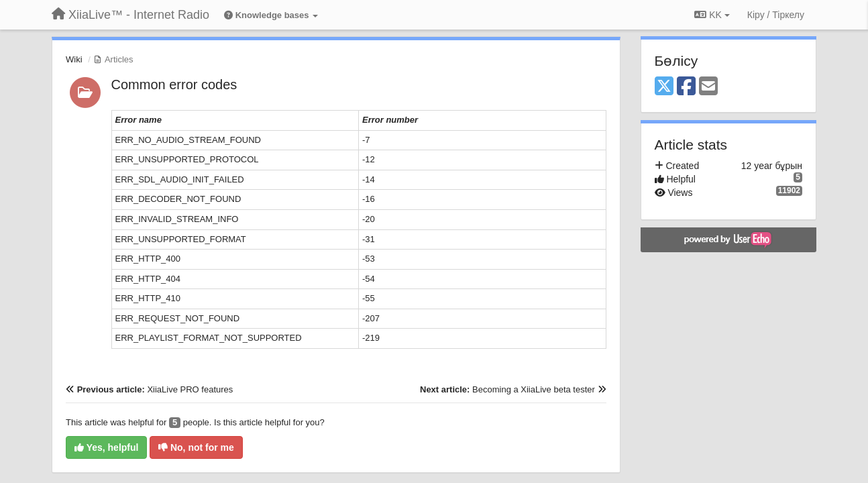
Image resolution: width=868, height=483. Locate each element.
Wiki (74, 59)
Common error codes (174, 85)
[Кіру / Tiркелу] (776, 15)
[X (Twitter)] (664, 87)
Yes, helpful (106, 447)
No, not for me (196, 447)
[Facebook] (686, 87)
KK (712, 15)
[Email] (708, 87)
